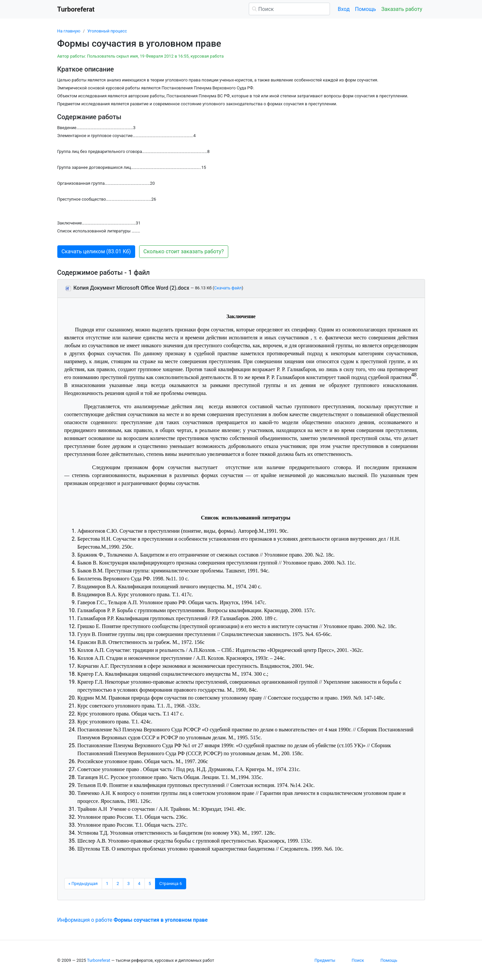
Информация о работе (133, 920)
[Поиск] (289, 9)
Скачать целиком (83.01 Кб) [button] (96, 251)
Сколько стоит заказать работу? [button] (184, 251)
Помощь (366, 9)
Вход (344, 9)
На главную (69, 31)
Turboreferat (99, 960)
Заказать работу (402, 9)
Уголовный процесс (107, 31)
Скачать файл (228, 288)
